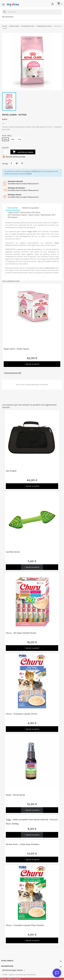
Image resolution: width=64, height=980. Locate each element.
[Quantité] (5, 152)
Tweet (17, 163)
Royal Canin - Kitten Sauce (16, 349)
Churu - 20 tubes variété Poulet (21, 633)
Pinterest (22, 163)
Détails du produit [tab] (31, 208)
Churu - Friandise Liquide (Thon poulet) (25, 925)
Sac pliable (11, 471)
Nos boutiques (8, 17)
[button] (32, 364)
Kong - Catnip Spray (15, 795)
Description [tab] (13, 208)
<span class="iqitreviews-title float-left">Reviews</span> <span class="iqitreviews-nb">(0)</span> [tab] (32, 215)
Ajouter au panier (23, 152)
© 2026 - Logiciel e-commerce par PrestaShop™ (19, 975)
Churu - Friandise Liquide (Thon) (21, 714)
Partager (11, 163)
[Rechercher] (32, 12)
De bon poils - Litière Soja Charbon (22, 844)
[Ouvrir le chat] (57, 973)
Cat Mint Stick (13, 552)
